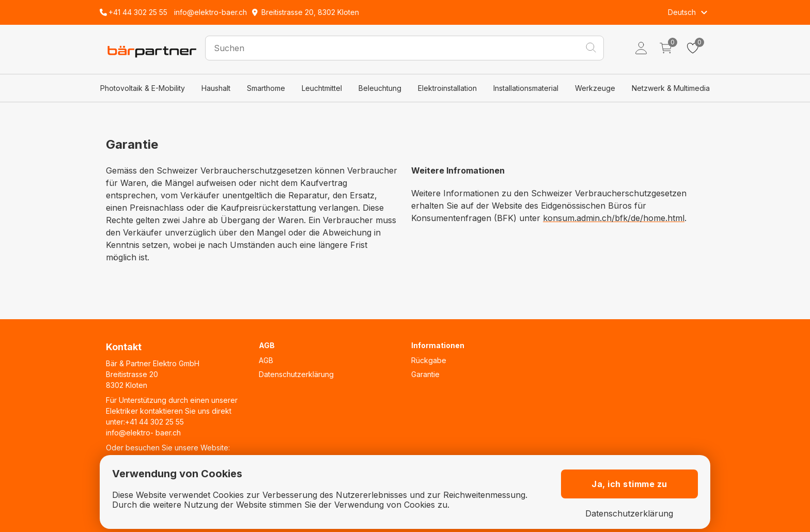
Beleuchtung (380, 88)
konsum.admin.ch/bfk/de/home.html (614, 218)
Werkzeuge (595, 88)
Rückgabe (429, 360)
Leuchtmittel (322, 88)
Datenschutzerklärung (296, 374)
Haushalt (216, 88)
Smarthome (266, 88)
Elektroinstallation (447, 88)
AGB (266, 360)
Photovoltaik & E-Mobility (143, 88)
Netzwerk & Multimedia (671, 88)
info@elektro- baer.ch (143, 433)
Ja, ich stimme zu (629, 484)
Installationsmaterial (526, 88)
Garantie (425, 374)
